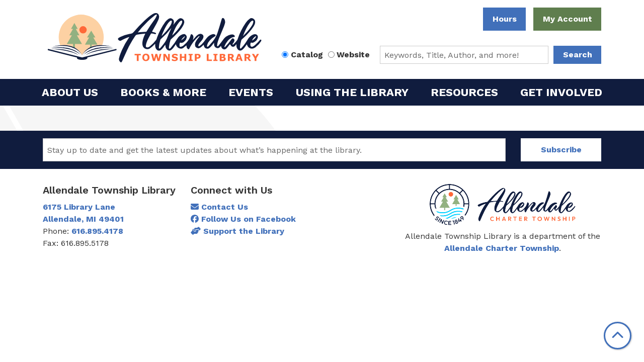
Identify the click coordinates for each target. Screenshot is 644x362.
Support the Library (237, 231)
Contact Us (219, 207)
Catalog (307, 55)
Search (578, 55)
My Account (568, 19)
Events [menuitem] (251, 92)
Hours (505, 19)
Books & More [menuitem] (163, 92)
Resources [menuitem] (464, 92)
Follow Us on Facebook (243, 219)
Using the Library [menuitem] (352, 92)
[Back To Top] (618, 336)
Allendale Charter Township (502, 248)
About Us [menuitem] (70, 92)
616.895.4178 (97, 231)
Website (353, 55)
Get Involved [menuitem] (561, 92)
